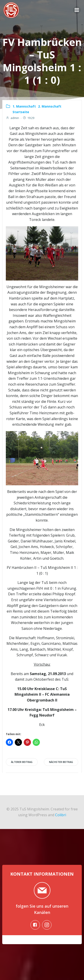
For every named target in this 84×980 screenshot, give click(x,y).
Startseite (21, 112)
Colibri (61, 815)
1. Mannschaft (24, 106)
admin (12, 118)
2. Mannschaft (50, 106)
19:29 (28, 118)
